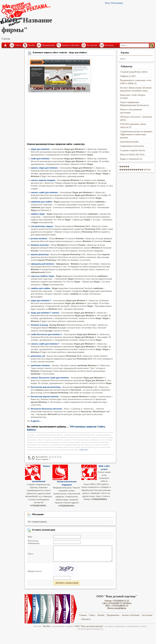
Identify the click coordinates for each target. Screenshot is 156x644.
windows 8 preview (40, 245)
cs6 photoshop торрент (42, 226)
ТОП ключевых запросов (83, 427)
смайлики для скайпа (41, 202)
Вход (107, 3)
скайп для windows (40, 159)
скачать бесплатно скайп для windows (50, 378)
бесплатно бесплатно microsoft (46, 409)
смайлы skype (38, 214)
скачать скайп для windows (44, 192)
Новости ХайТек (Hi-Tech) (132, 155)
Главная (5, 45)
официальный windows (42, 264)
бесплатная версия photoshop (46, 387)
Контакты (109, 45)
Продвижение (48, 45)
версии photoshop (40, 254)
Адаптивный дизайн (129, 142)
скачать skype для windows (44, 168)
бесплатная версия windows (45, 397)
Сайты (18, 45)
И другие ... (36, 421)
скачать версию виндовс (43, 180)
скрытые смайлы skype (42, 276)
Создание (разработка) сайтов (134, 72)
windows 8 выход (39, 325)
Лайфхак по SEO (128, 76)
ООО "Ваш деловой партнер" (89, 626)
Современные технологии (132, 146)
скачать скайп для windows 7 (45, 344)
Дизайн (31, 45)
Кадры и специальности (131, 159)
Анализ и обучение (71, 45)
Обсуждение (38, 514)
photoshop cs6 (38, 356)
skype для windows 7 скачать (45, 313)
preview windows (39, 239)
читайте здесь (84, 450)
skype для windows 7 (41, 301)
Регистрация (117, 3)
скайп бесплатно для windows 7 (47, 334)
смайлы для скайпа (40, 288)
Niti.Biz (46, 626)
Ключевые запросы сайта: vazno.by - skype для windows (60, 52)
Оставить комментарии (44, 530)
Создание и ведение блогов (132, 150)
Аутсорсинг (92, 45)
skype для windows (40, 149)
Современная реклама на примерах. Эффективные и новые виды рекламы (136, 135)
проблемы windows (40, 365)
